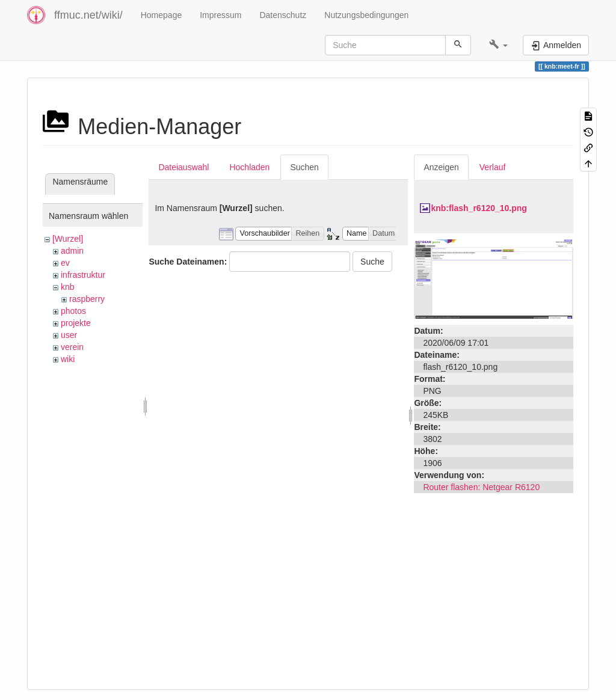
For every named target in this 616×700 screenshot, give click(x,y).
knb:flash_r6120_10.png (479, 208)
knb (68, 287)
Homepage (162, 15)
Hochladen (249, 167)
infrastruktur (83, 275)
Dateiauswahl (183, 167)
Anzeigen (441, 167)
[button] (498, 45)
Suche (372, 262)
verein (72, 347)
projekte (76, 323)
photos (73, 311)
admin (72, 251)
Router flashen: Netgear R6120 (481, 487)
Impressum (220, 15)
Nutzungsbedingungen (366, 15)
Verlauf (493, 167)
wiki (68, 359)
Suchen (304, 167)
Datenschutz (283, 15)
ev (65, 263)
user (69, 335)
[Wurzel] (68, 239)
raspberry (87, 299)
